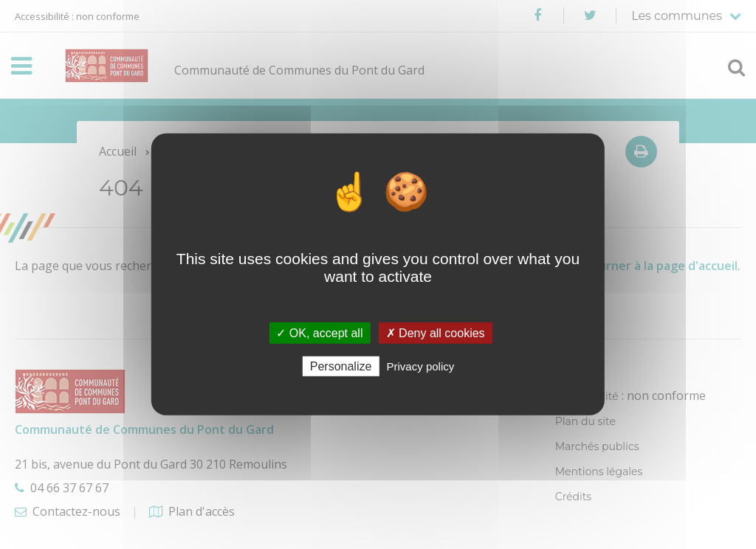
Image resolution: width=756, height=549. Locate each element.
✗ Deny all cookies (436, 333)
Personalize (341, 366)
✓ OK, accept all (319, 333)
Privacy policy (421, 366)
